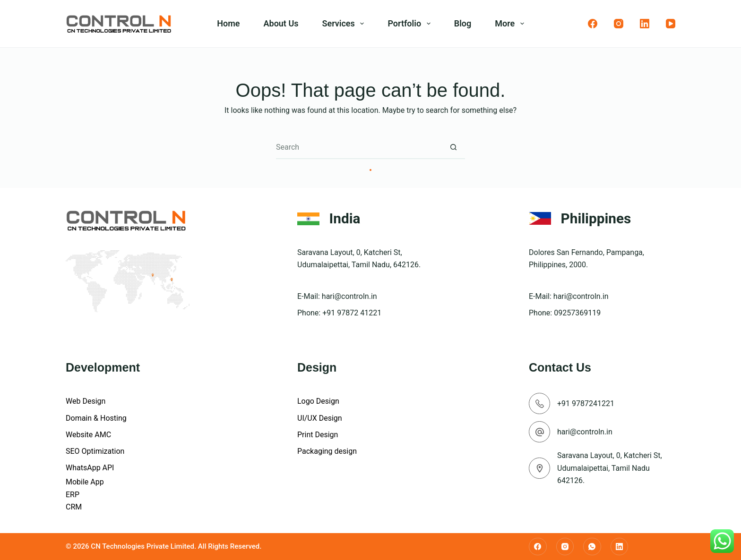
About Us (281, 23)
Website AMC (88, 435)
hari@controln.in (349, 296)
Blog (463, 23)
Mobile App (85, 482)
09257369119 (577, 313)
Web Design (86, 401)
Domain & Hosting (96, 418)
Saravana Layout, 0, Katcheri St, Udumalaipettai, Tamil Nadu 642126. (610, 468)
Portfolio (411, 24)
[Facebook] (593, 24)
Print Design (318, 435)
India (345, 218)
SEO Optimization (95, 451)
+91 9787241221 (586, 403)
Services (345, 24)
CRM (74, 507)
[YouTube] (671, 24)
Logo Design (318, 401)
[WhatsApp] (592, 547)
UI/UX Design (320, 418)
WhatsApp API (90, 468)
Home (228, 23)
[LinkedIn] (645, 24)
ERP (73, 495)
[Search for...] (359, 147)
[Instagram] (619, 24)
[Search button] (453, 147)
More (511, 24)
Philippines (596, 218)
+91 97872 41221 (352, 313)
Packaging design (327, 451)
